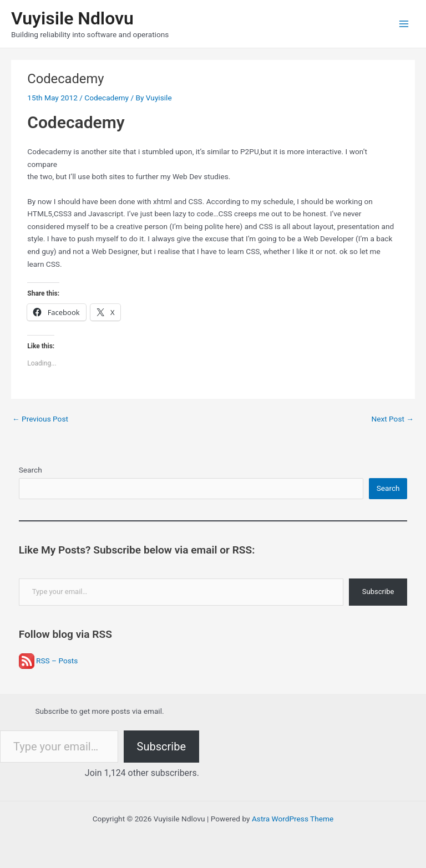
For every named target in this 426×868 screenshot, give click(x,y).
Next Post (392, 419)
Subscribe (378, 592)
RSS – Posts (49, 661)
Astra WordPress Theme (293, 819)
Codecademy (106, 98)
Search (31, 470)
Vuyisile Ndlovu (72, 18)
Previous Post (40, 419)
